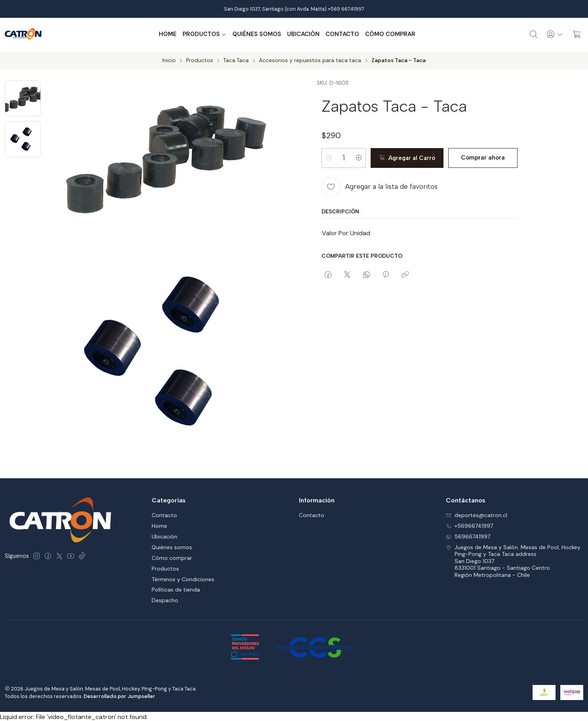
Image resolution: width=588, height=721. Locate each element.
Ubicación (303, 34)
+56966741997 (469, 525)
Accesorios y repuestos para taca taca (310, 59)
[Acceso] (555, 34)
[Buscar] (533, 34)
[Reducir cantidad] (329, 156)
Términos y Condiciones (183, 578)
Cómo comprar (390, 34)
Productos (204, 34)
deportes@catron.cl (477, 514)
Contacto (342, 34)
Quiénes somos (256, 34)
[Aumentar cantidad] (360, 156)
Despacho (165, 599)
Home (167, 34)
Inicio (169, 59)
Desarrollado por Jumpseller (119, 695)
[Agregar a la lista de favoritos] (380, 185)
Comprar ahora (482, 156)
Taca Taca (236, 59)
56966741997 (468, 535)
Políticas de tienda (176, 588)
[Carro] (577, 34)
